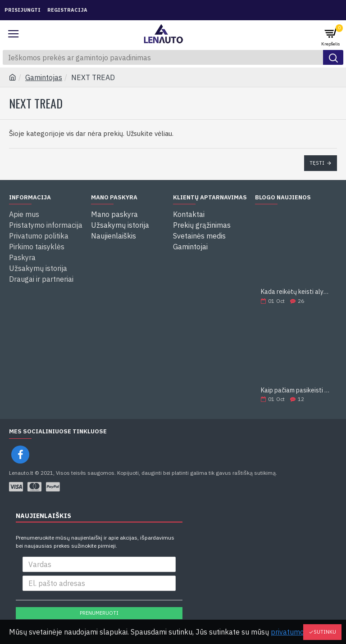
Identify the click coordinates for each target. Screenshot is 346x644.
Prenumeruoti (99, 613)
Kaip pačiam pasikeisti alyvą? (296, 390)
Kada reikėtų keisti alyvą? (296, 292)
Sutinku (325, 632)
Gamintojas (44, 77)
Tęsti (317, 163)
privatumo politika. (301, 632)
